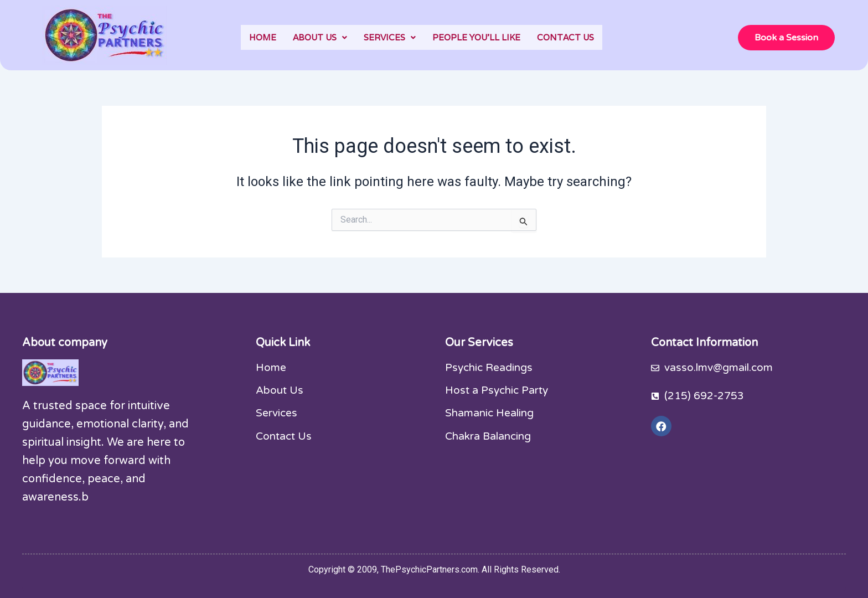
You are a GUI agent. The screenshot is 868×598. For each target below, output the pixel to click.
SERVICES (390, 37)
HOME (263, 37)
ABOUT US (320, 37)
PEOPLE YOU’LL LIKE (476, 37)
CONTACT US (565, 37)
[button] (320, 37)
